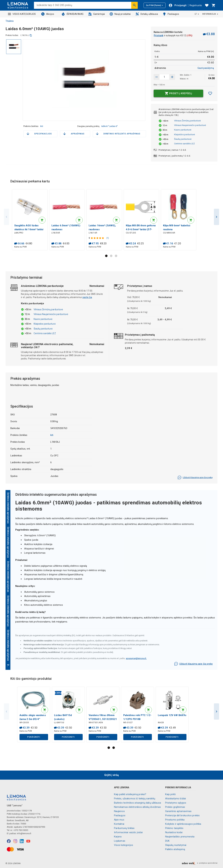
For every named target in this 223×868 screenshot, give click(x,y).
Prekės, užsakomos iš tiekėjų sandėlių (135, 799)
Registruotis (196, 5)
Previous (6, 217)
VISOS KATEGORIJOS (22, 14)
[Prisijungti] (178, 5)
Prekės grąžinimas (175, 807)
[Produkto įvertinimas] (98, 239)
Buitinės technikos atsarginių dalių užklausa (138, 803)
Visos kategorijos (124, 845)
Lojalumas (120, 841)
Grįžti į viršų (111, 775)
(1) (108, 239)
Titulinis (10, 21)
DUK (167, 841)
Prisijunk (159, 35)
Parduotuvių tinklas (124, 828)
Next (217, 217)
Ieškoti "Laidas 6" (110, 126)
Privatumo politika (175, 820)
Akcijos (48, 14)
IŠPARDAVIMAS (73, 14)
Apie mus (119, 820)
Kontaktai (119, 824)
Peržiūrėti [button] (34, 739)
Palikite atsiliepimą (175, 849)
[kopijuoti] (31, 35)
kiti (42, 126)
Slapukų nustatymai (176, 845)
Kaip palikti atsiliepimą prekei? (130, 794)
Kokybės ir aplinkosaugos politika (183, 824)
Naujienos (119, 811)
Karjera (118, 837)
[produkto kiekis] (164, 77)
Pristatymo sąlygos (176, 803)
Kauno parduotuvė (183, 130)
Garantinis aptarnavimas (178, 811)
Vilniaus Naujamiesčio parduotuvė (190, 125)
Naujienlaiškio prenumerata (180, 837)
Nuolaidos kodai (174, 832)
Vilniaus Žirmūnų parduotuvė (187, 121)
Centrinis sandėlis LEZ (184, 144)
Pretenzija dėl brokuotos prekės (182, 815)
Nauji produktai (120, 14)
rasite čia (87, 298)
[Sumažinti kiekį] (172, 77)
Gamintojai (97, 14)
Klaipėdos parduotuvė (185, 134)
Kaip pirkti (170, 794)
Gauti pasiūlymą (206, 68)
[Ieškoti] (134, 5)
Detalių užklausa (147, 14)
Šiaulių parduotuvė (183, 139)
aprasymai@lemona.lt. (136, 660)
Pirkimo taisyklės (174, 828)
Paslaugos (171, 14)
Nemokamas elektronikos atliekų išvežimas (137, 807)
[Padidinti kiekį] (157, 77)
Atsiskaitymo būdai (176, 799)
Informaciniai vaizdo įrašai (128, 832)
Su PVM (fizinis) (155, 5)
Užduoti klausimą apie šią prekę (195, 479)
